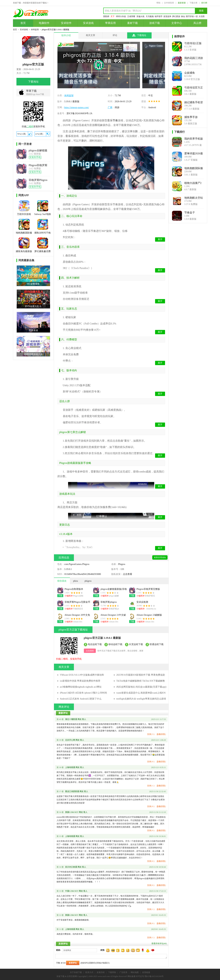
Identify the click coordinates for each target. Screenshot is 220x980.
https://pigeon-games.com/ (77, 107)
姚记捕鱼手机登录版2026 (194, 102)
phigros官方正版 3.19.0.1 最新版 (102, 638)
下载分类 (193, 3)
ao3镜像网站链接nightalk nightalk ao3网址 (81, 687)
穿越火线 (140, 16)
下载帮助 (112, 972)
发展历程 (101, 972)
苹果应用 (110, 23)
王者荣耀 (131, 16)
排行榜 (204, 3)
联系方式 (89, 972)
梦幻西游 (176, 16)
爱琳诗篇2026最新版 (194, 154)
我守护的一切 (192, 16)
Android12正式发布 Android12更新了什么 (81, 699)
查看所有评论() (159, 943)
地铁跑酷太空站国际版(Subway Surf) (194, 198)
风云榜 (197, 23)
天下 (113, 16)
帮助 (158, 3)
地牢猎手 (159, 16)
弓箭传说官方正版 (194, 88)
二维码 (30, 127)
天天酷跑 (150, 16)
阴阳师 (106, 16)
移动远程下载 (115, 644)
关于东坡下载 (76, 972)
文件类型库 (169, 3)
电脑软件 (44, 23)
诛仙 (183, 16)
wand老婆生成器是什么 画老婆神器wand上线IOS (141, 693)
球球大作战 (121, 16)
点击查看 (128, 574)
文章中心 (177, 23)
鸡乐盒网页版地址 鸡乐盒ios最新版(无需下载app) (141, 687)
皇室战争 (167, 16)
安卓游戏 (88, 23)
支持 (151, 734)
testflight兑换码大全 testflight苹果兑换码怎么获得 (141, 699)
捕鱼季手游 (191, 117)
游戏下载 (155, 23)
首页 (23, 23)
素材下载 (132, 23)
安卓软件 (66, 23)
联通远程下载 (157, 644)
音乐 (68, 136)
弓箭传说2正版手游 (193, 43)
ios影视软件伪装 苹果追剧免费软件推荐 (80, 681)
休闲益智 (35, 30)
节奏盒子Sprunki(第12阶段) (193, 213)
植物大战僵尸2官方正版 (193, 183)
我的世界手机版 (194, 139)
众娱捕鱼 (190, 73)
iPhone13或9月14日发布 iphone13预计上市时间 (84, 693)
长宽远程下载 (136, 644)
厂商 (110, 107)
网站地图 (135, 972)
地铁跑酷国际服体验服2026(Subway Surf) (194, 168)
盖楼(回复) (161, 734)
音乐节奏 (113, 120)
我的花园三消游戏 (194, 58)
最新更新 (182, 3)
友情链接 (146, 972)
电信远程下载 (95, 644)
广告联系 (123, 972)
